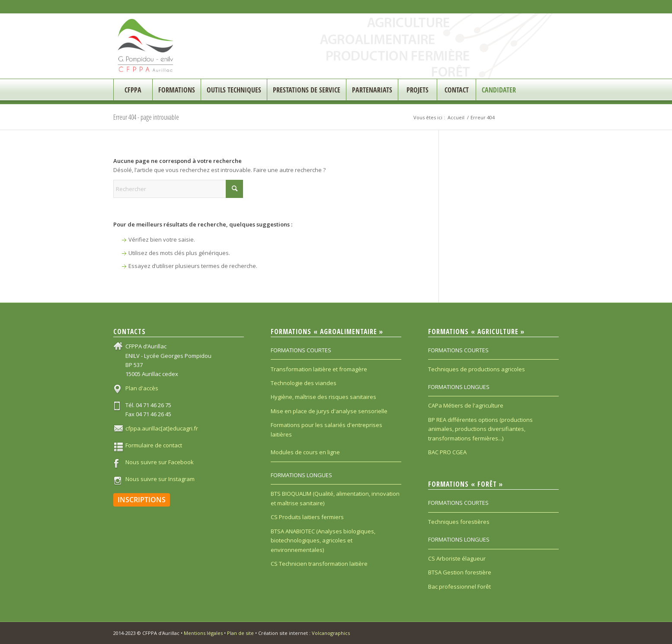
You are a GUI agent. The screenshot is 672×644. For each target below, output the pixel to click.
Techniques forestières (459, 522)
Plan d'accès (142, 388)
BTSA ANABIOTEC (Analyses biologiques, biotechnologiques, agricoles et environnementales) (323, 540)
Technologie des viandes (304, 383)
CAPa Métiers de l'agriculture (466, 405)
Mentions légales (203, 633)
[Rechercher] (178, 189)
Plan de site (240, 633)
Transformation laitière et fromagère (319, 369)
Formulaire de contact (154, 445)
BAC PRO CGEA (447, 452)
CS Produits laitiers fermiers (307, 517)
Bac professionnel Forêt (459, 587)
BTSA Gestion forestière (460, 572)
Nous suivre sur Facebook (160, 462)
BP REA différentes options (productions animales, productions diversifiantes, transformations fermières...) (480, 429)
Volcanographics (331, 633)
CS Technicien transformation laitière (319, 564)
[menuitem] (133, 90)
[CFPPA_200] (146, 46)
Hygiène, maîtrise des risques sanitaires (323, 397)
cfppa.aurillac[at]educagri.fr (162, 428)
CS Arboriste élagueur (457, 558)
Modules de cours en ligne (305, 452)
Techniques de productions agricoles (477, 369)
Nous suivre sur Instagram (160, 479)
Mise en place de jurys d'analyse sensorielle (329, 411)
